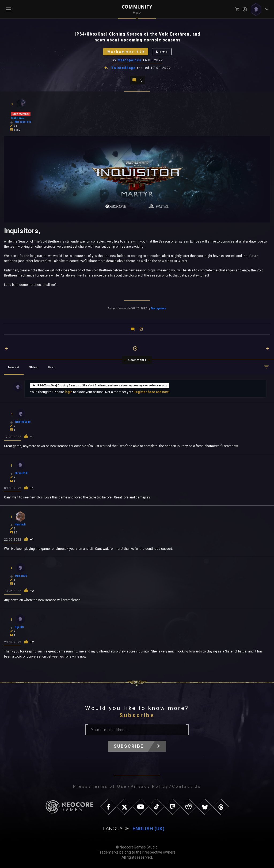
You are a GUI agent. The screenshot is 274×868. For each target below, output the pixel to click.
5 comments (137, 360)
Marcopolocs (130, 60)
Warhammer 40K (126, 52)
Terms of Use (109, 786)
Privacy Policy (149, 786)
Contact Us (187, 786)
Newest (14, 367)
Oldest (34, 367)
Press (81, 786)
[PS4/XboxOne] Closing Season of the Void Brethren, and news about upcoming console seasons (100, 385)
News (162, 52)
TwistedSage (123, 68)
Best (51, 367)
